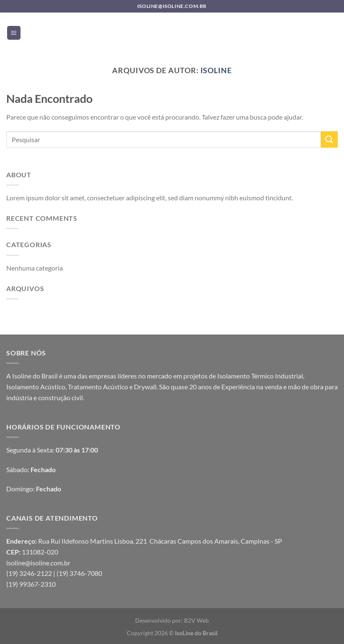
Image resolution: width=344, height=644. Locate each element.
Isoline (216, 70)
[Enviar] (329, 139)
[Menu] (14, 33)
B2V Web (196, 620)
